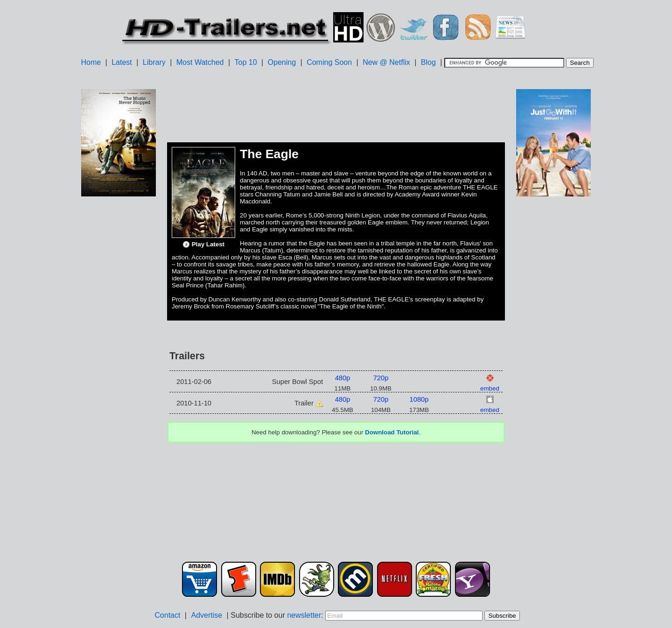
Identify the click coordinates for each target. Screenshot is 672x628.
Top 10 (246, 62)
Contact (167, 615)
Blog (428, 62)
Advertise (206, 615)
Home (91, 62)
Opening (282, 62)
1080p (419, 399)
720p (381, 378)
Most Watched (200, 62)
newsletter (304, 615)
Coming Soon (329, 62)
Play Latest (203, 244)
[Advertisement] (119, 346)
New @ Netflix (386, 62)
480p (343, 378)
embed (490, 388)
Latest (122, 62)
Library (154, 62)
